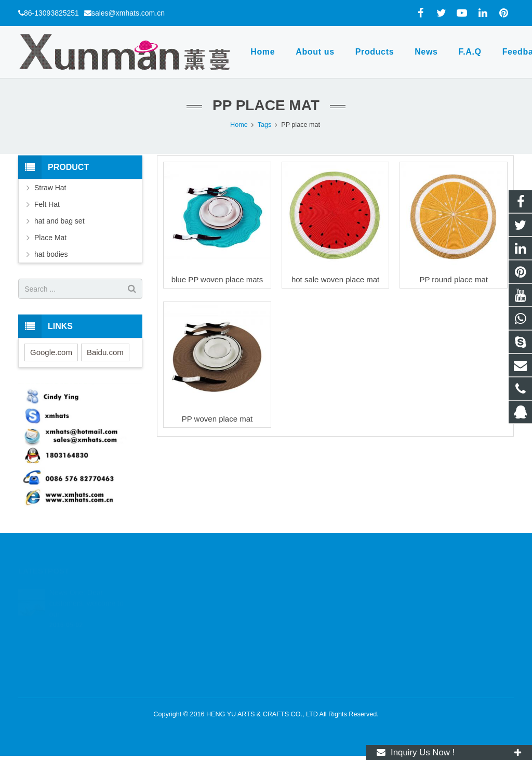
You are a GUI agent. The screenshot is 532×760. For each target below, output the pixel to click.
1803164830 (302, 591)
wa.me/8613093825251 (317, 606)
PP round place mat (453, 279)
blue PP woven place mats (217, 279)
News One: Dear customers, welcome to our (87, 590)
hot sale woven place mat (335, 279)
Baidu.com (105, 352)
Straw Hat (50, 188)
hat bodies (51, 254)
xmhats (293, 651)
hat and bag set (59, 221)
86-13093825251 (51, 13)
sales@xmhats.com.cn (128, 13)
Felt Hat (47, 204)
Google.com (51, 352)
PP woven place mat (217, 419)
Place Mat (50, 238)
